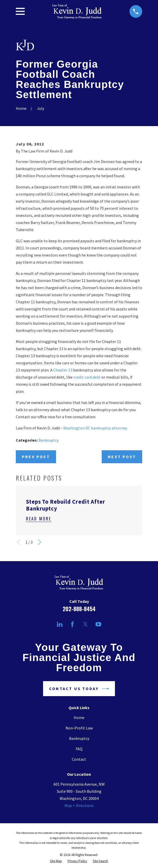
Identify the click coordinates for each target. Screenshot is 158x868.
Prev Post (36, 457)
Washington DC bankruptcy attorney (95, 428)
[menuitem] (56, 861)
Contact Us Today (79, 689)
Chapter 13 (63, 370)
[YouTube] (98, 624)
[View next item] (39, 542)
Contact (79, 759)
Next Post (122, 457)
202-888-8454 (79, 609)
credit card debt (87, 377)
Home (79, 717)
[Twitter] (85, 624)
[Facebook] (72, 624)
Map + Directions (79, 805)
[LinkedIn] (60, 624)
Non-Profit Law (79, 728)
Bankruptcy (49, 440)
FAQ (79, 749)
